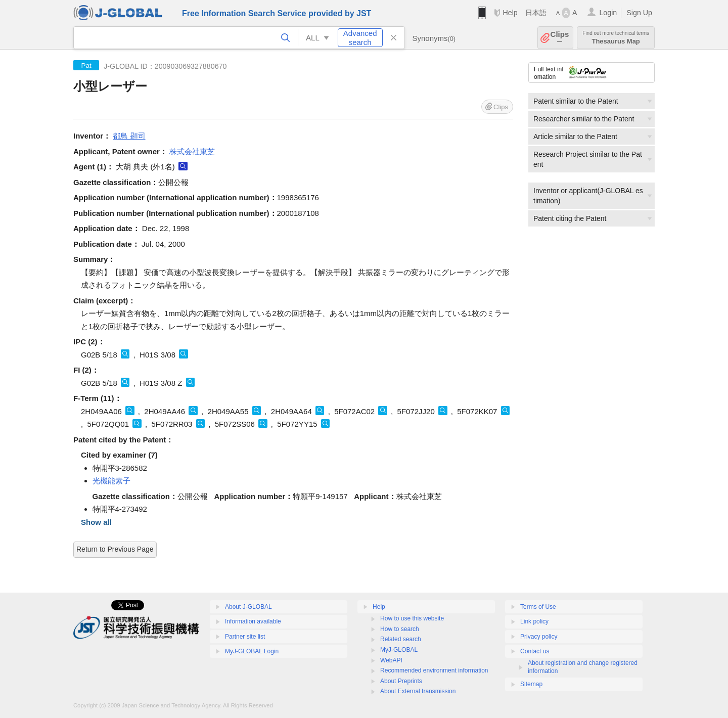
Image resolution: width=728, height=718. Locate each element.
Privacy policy (539, 637)
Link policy (534, 621)
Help (510, 13)
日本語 (536, 13)
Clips (560, 38)
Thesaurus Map (616, 38)
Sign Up (639, 13)
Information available (253, 621)
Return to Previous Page (115, 549)
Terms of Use (538, 607)
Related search (401, 639)
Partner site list (245, 637)
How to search (400, 629)
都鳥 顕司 (129, 136)
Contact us (535, 651)
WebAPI (391, 660)
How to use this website (412, 618)
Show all (96, 522)
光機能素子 (111, 481)
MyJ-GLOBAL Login (252, 651)
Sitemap (531, 684)
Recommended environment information (434, 670)
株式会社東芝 (192, 151)
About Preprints (401, 681)
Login (608, 13)
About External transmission (418, 691)
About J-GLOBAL (248, 607)
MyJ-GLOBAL (399, 650)
